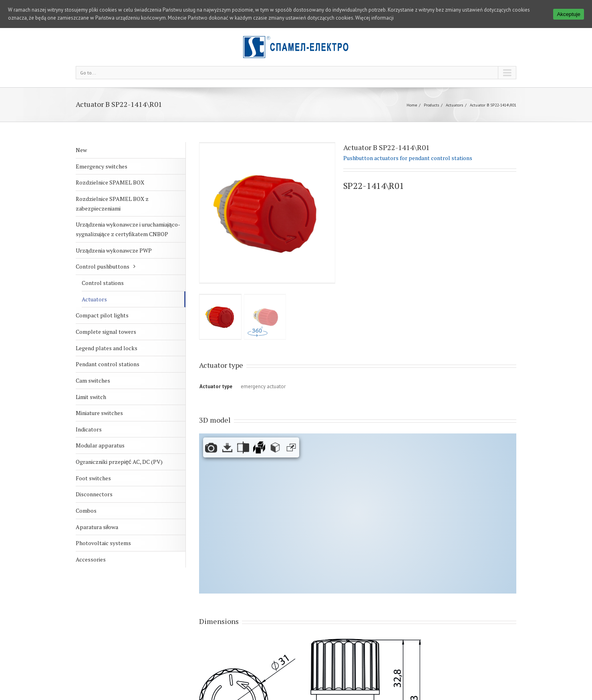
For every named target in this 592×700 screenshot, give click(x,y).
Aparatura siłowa (97, 512)
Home (412, 90)
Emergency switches (102, 151)
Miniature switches (99, 398)
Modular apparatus (100, 430)
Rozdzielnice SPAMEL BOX (110, 167)
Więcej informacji (375, 18)
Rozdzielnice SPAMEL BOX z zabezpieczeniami (112, 188)
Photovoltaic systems (103, 528)
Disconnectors (94, 479)
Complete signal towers (106, 316)
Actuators (454, 90)
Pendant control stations (108, 349)
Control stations (103, 268)
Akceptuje (569, 14)
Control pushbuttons (103, 251)
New (81, 135)
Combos (86, 495)
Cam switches (93, 365)
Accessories (91, 544)
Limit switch (91, 382)
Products (431, 90)
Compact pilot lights (102, 300)
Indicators (89, 414)
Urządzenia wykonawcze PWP (114, 235)
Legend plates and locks (107, 333)
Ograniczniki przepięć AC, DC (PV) (119, 446)
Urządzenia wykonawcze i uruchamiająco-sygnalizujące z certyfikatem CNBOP (128, 214)
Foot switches (93, 463)
